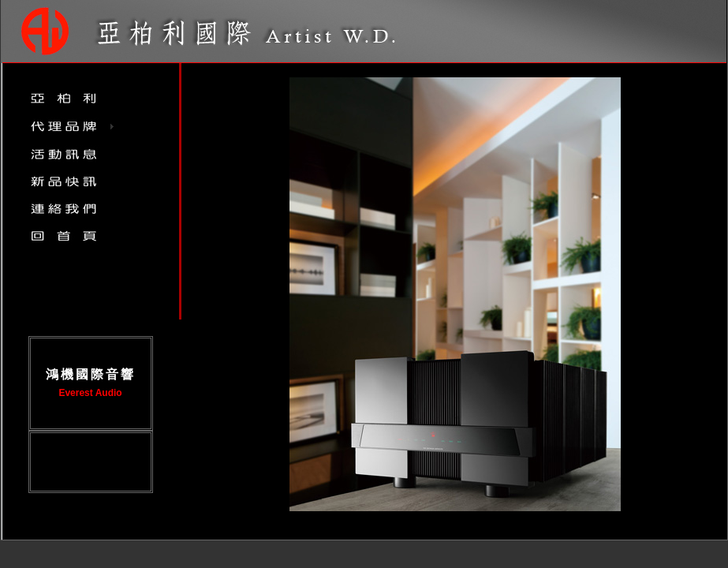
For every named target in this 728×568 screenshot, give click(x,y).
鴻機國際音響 (91, 374)
